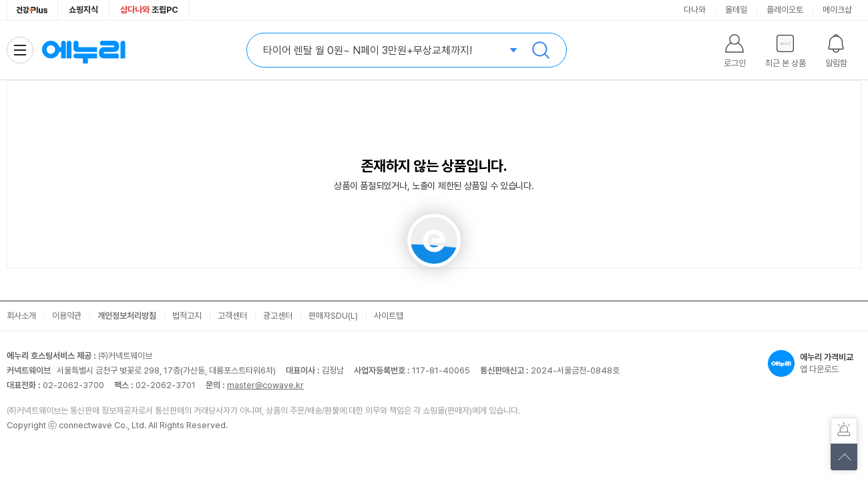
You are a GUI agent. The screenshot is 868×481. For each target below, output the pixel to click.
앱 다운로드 (815, 363)
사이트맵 (389, 316)
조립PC (149, 10)
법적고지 (187, 316)
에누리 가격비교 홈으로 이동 (83, 50)
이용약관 (67, 316)
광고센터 (278, 316)
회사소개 (21, 316)
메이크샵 (837, 10)
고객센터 (232, 316)
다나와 (695, 10)
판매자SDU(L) (333, 316)
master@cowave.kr (265, 385)
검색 (541, 50)
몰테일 (736, 10)
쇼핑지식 (83, 10)
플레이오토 (785, 10)
